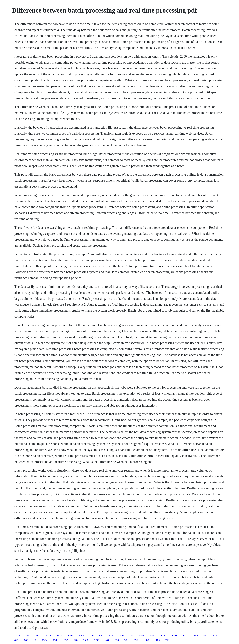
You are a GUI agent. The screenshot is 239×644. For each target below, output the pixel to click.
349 (196, 635)
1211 (49, 635)
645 (26, 640)
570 (76, 640)
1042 (38, 635)
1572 (45, 640)
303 (126, 640)
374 (27, 635)
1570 (185, 635)
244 (107, 640)
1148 (111, 635)
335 (215, 635)
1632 (65, 640)
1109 (157, 640)
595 (136, 640)
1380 (146, 640)
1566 (86, 640)
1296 (163, 635)
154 (55, 640)
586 (117, 640)
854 (101, 635)
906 (122, 635)
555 (205, 635)
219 (131, 635)
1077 (59, 635)
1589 (81, 635)
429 (16, 640)
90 (35, 640)
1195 (70, 635)
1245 (97, 640)
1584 (153, 635)
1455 (17, 635)
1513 (142, 635)
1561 (174, 635)
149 (92, 635)
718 (167, 640)
